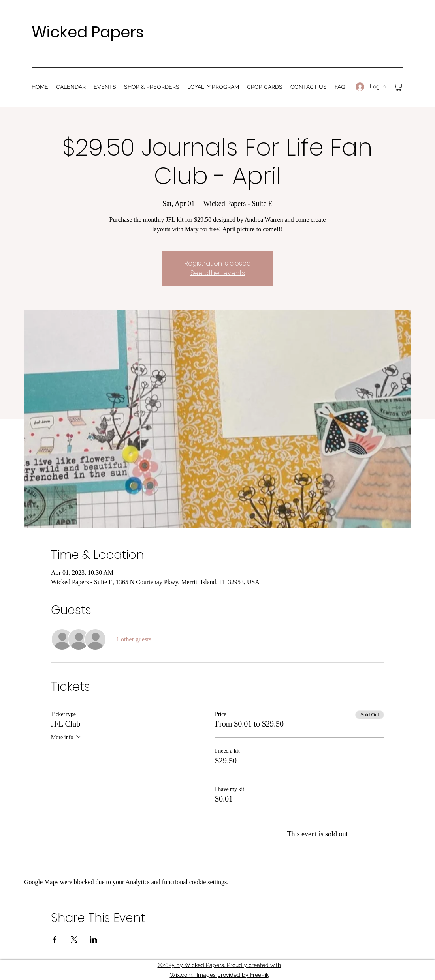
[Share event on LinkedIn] (93, 939)
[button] (399, 87)
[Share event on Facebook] (55, 939)
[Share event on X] (74, 939)
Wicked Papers (88, 32)
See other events (218, 273)
